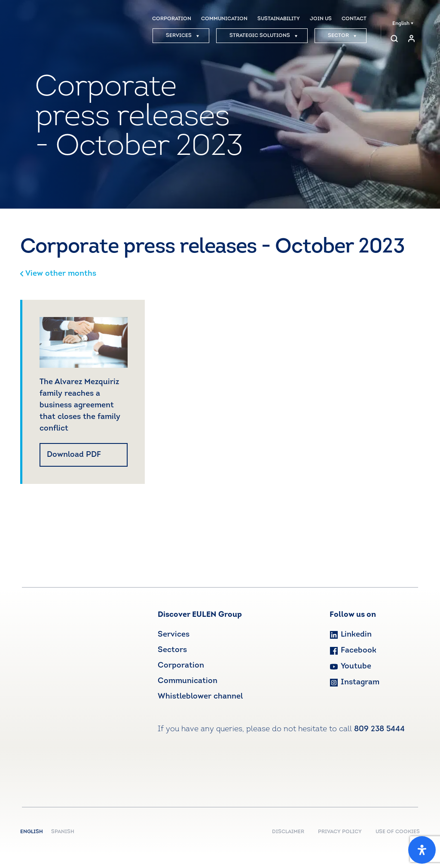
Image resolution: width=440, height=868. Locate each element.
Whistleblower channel (200, 697)
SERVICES (183, 36)
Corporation (181, 666)
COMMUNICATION (224, 19)
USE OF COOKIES (398, 832)
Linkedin (351, 635)
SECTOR (342, 36)
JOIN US (321, 19)
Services (174, 635)
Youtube (350, 666)
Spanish (63, 832)
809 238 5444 (379, 729)
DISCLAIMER (288, 832)
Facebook (353, 651)
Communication (188, 681)
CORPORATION (172, 19)
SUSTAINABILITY (279, 19)
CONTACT (354, 19)
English (403, 24)
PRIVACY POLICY (340, 832)
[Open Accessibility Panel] (422, 850)
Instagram (354, 682)
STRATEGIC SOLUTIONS (264, 36)
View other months (58, 274)
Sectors (172, 650)
